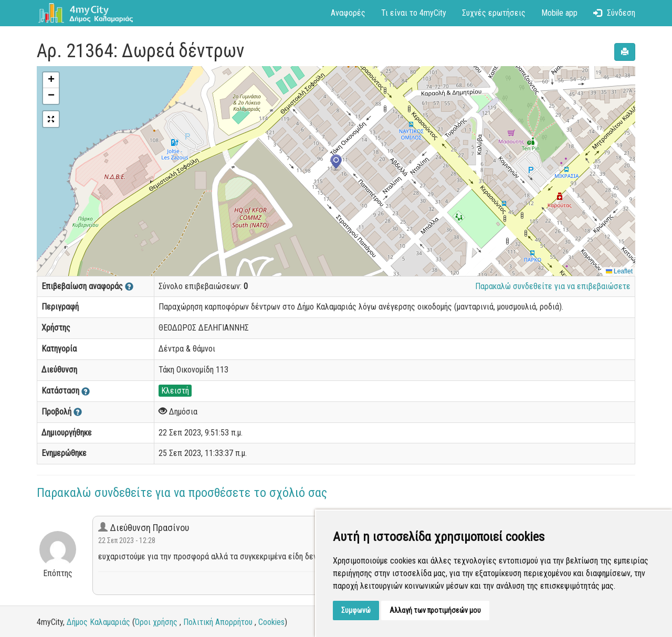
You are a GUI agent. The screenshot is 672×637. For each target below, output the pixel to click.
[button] (336, 163)
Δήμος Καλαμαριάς (98, 622)
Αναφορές (348, 13)
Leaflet (619, 271)
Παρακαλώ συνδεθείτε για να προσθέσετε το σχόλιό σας (182, 493)
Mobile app (559, 13)
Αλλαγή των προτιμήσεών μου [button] (435, 610)
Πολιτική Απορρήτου (218, 622)
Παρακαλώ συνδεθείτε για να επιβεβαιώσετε (553, 286)
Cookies (271, 622)
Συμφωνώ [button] (356, 610)
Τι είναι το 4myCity (414, 13)
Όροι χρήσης (156, 622)
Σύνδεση (614, 13)
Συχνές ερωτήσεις (494, 13)
